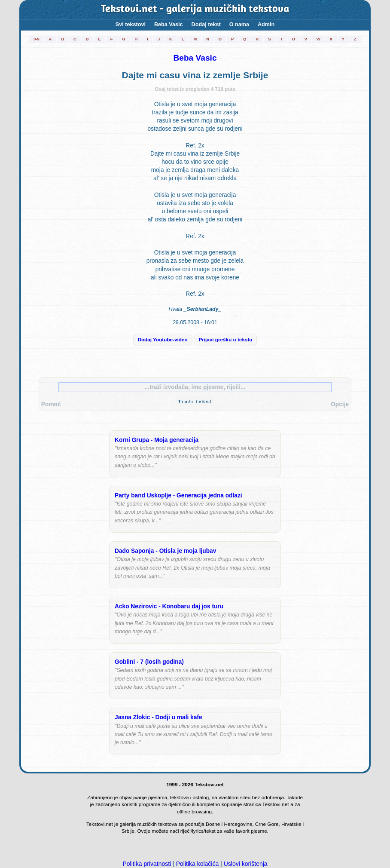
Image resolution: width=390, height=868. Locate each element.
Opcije (340, 404)
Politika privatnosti (147, 864)
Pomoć (51, 404)
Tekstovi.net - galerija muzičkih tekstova (195, 9)
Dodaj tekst (206, 25)
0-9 (36, 39)
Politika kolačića (198, 864)
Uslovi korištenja (246, 864)
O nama (239, 25)
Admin (266, 25)
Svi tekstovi (131, 25)
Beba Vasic (169, 25)
